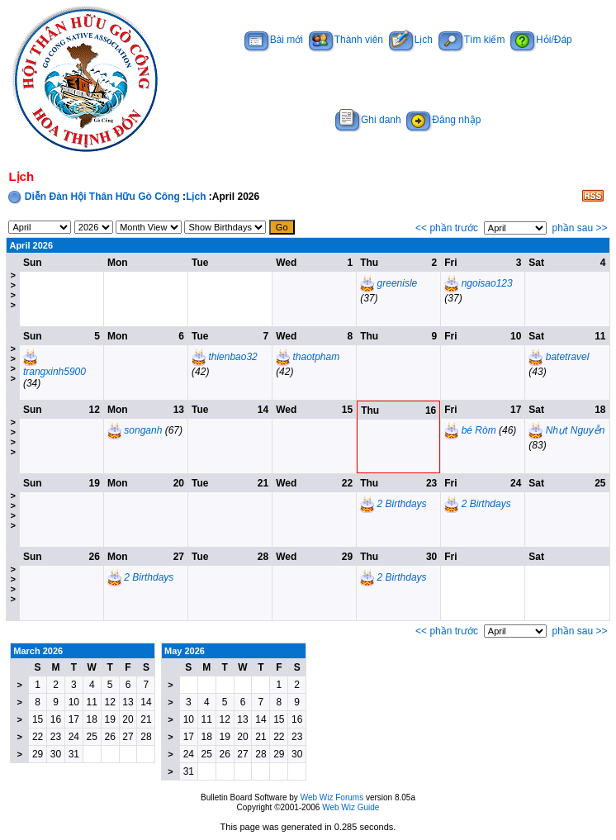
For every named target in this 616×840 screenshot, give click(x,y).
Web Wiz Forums (332, 797)
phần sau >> (579, 228)
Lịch (411, 40)
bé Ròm (479, 430)
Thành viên (346, 40)
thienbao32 (232, 357)
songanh (143, 430)
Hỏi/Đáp (541, 40)
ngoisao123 (487, 283)
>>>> (12, 290)
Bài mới (274, 40)
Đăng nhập (443, 120)
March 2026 (38, 651)
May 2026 (185, 651)
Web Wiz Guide (351, 807)
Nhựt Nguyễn (576, 430)
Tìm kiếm (472, 40)
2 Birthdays (402, 504)
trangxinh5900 (54, 372)
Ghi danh (368, 120)
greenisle (398, 283)
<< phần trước (447, 228)
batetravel (568, 357)
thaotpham (316, 357)
